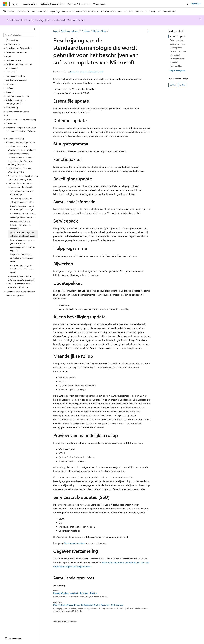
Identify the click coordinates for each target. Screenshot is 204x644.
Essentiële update (178, 36)
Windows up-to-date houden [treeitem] (23, 213)
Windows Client (99, 31)
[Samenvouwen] (35, 29)
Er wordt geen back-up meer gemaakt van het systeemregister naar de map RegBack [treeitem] (23, 245)
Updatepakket (176, 66)
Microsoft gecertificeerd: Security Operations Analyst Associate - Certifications (88, 605)
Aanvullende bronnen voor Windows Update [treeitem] (22, 193)
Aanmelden (196, 4)
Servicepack (175, 55)
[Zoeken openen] (187, 4)
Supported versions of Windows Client (87, 72)
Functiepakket (176, 48)
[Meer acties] (148, 31)
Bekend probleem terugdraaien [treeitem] (24, 217)
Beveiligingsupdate (178, 51)
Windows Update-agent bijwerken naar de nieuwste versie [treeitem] (22, 269)
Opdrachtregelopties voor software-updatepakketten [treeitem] (22, 200)
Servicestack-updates (75, 543)
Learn (56, 31)
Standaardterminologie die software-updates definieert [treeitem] (22, 234)
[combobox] (19, 35)
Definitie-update (177, 40)
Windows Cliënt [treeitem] (12, 40)
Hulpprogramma (177, 59)
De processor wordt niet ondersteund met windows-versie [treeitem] (22, 258)
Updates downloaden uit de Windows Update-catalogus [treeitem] (22, 208)
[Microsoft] (5, 4)
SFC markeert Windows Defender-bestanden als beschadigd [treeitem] (21, 225)
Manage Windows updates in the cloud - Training (75, 593)
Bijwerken (174, 62)
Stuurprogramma (177, 44)
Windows (86, 31)
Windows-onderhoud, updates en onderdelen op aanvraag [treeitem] (22, 152)
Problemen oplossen (70, 31)
